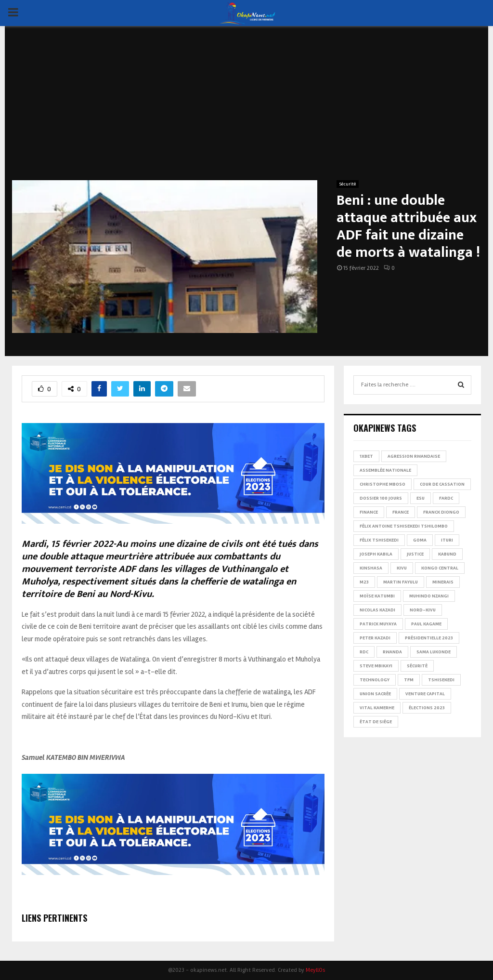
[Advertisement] (246, 108)
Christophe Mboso (383, 484)
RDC (364, 652)
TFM (409, 680)
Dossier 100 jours (381, 498)
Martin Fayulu (401, 582)
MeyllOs (315, 970)
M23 (364, 582)
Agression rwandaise (414, 456)
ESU (421, 498)
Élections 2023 (427, 708)
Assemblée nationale (385, 470)
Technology (375, 680)
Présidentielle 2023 (429, 638)
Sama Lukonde (434, 652)
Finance (369, 512)
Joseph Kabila (376, 554)
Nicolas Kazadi (377, 610)
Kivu (402, 568)
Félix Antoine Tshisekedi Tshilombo (404, 526)
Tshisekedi (441, 680)
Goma (420, 540)
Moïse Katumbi (377, 596)
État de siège (376, 722)
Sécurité (348, 184)
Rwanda (392, 652)
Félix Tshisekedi (379, 540)
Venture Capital (425, 694)
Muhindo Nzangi (429, 596)
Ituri (447, 540)
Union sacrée (375, 694)
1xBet (366, 456)
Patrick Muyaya (378, 624)
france (401, 512)
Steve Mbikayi (376, 666)
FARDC (446, 498)
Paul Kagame (426, 624)
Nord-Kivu (423, 610)
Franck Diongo (441, 512)
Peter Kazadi (375, 638)
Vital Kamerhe (377, 708)
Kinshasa (371, 568)
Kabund (447, 554)
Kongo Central (440, 568)
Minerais (443, 582)
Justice (415, 554)
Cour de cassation (442, 484)
